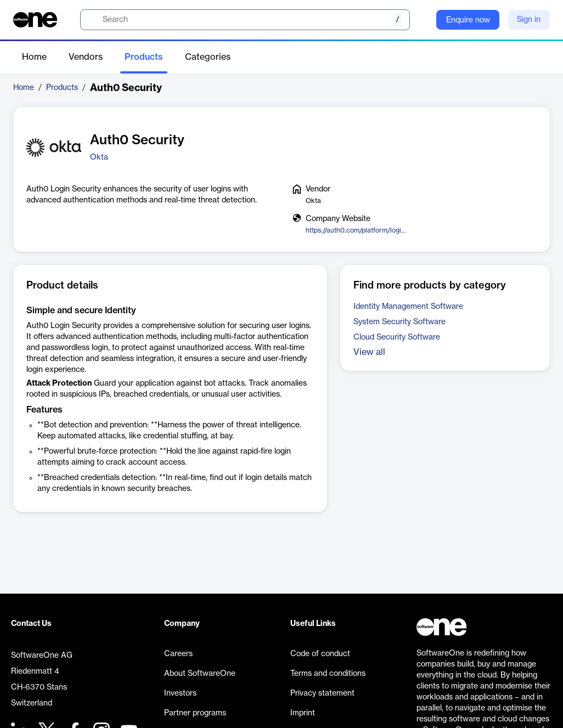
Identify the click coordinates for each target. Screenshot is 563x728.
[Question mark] (421, 20)
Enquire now (468, 20)
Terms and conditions (328, 674)
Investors (180, 693)
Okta (99, 157)
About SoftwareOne (200, 674)
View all (369, 352)
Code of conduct (320, 654)
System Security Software (399, 322)
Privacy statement (322, 693)
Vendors (86, 57)
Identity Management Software (408, 307)
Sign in (529, 20)
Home (34, 57)
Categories (208, 57)
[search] (245, 20)
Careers (178, 654)
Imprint (303, 713)
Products (144, 57)
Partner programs (195, 713)
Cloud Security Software (397, 337)
